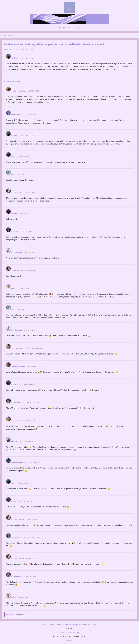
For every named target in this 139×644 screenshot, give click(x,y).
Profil (78, 27)
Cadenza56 (16, 49)
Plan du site (69, 641)
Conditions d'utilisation (64, 625)
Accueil (62, 27)
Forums (70, 27)
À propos (51, 625)
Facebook (62, 633)
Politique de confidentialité (81, 625)
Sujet (10, 36)
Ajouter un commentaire (15, 614)
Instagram (77, 633)
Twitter (69, 633)
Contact (94, 625)
